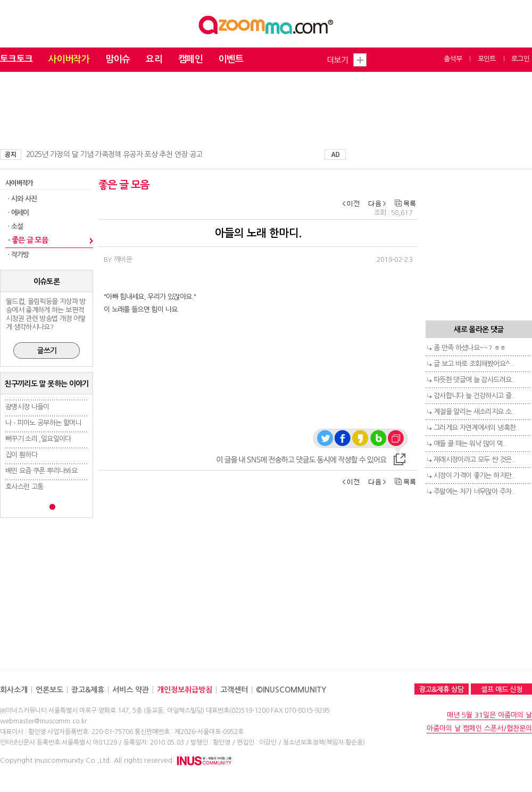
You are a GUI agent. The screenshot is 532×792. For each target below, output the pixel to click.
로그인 (520, 59)
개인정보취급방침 (185, 690)
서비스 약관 (131, 690)
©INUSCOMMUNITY (291, 690)
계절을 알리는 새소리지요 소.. (474, 412)
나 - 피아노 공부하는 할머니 (43, 423)
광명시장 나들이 (27, 407)
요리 (154, 59)
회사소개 (14, 690)
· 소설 (15, 226)
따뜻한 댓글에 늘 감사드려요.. (474, 380)
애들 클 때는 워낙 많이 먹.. (470, 444)
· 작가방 (19, 255)
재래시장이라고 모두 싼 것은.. (474, 460)
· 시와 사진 (22, 199)
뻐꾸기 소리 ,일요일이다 (38, 439)
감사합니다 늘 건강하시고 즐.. (474, 396)
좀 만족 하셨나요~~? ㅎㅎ (469, 348)
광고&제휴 (88, 690)
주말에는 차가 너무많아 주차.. (474, 492)
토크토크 (16, 59)
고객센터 (234, 690)
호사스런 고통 (24, 487)
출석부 (453, 59)
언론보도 (49, 690)
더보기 (337, 60)
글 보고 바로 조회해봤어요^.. (473, 364)
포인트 (487, 59)
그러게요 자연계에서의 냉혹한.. (476, 428)
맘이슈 (118, 59)
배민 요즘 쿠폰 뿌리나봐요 (41, 471)
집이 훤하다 (21, 455)
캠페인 (190, 59)
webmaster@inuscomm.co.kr (43, 721)
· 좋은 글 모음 (28, 240)
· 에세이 (19, 213)
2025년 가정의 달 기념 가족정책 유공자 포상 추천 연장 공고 (114, 154)
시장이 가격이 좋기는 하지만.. (474, 476)
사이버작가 (69, 59)
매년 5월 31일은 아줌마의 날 (489, 715)
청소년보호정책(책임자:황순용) (324, 742)
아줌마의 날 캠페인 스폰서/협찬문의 (479, 728)
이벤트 (231, 59)
